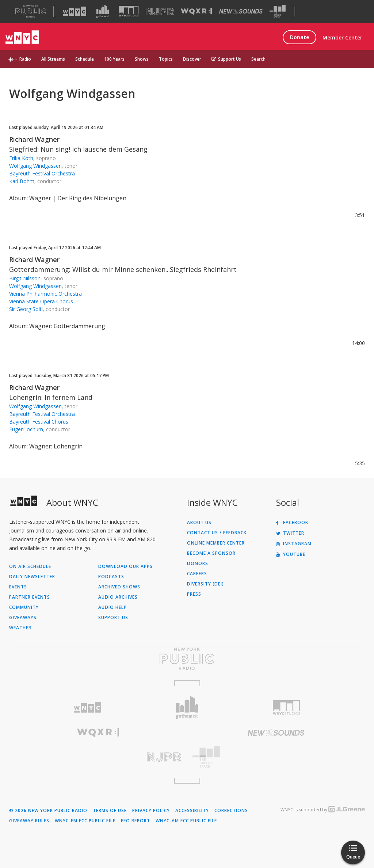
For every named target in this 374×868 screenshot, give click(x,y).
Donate (299, 37)
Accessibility (192, 811)
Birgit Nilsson (25, 278)
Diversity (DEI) (205, 584)
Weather (20, 628)
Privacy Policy (151, 811)
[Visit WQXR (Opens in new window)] (196, 12)
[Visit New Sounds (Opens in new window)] (241, 11)
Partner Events (30, 597)
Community (24, 607)
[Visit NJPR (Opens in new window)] (160, 12)
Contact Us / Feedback (217, 533)
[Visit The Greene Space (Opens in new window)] (278, 12)
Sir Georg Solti (26, 309)
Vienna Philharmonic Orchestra (45, 294)
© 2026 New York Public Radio (48, 811)
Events (18, 587)
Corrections (231, 811)
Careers (197, 574)
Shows (142, 59)
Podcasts (111, 577)
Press (194, 594)
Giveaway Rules (29, 821)
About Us (199, 523)
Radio (25, 59)
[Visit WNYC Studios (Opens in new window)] (129, 11)
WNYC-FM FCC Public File (85, 821)
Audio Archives (118, 597)
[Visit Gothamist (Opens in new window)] (103, 11)
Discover (192, 59)
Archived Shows (119, 587)
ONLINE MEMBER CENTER (216, 543)
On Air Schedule (30, 566)
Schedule (85, 59)
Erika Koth (21, 158)
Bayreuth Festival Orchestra (42, 173)
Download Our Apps (125, 566)
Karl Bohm (22, 181)
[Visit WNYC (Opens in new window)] (75, 11)
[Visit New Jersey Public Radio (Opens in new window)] (98, 757)
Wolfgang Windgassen (35, 166)
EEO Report (136, 821)
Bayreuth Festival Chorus (39, 422)
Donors (198, 564)
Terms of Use (110, 811)
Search (258, 59)
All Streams (53, 59)
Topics (166, 59)
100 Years (114, 59)
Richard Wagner (34, 139)
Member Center (342, 37)
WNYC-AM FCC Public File (186, 821)
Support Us (226, 59)
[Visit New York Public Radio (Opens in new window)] (187, 659)
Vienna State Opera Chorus (41, 301)
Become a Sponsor (211, 553)
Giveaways (23, 618)
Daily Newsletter (32, 577)
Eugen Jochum (26, 429)
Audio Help (112, 607)
